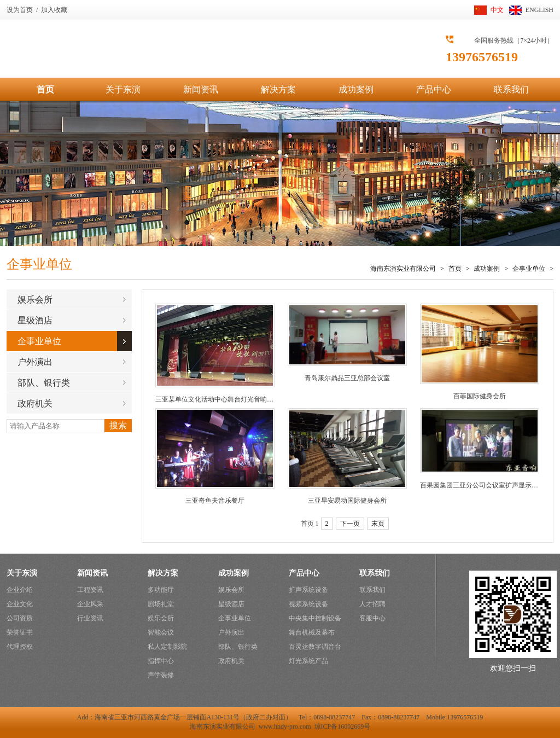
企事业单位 (529, 269)
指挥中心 (161, 661)
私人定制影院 (167, 647)
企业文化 (20, 604)
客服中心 (372, 618)
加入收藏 (54, 10)
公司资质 (20, 618)
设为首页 (20, 10)
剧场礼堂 (161, 604)
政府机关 (35, 403)
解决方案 (278, 89)
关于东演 (123, 89)
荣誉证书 (20, 632)
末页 (378, 524)
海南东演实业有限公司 (403, 269)
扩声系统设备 (308, 590)
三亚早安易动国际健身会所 (347, 501)
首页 (45, 89)
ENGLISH (539, 10)
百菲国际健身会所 (480, 396)
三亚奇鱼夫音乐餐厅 (215, 501)
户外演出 (35, 362)
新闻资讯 (201, 89)
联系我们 (511, 89)
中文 (497, 10)
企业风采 (90, 604)
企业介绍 (20, 590)
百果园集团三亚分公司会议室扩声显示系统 (482, 485)
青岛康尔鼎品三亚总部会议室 (347, 378)
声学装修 (161, 675)
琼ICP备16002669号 (343, 727)
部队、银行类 (44, 383)
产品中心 (434, 89)
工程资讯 (90, 590)
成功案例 (356, 89)
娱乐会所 (35, 300)
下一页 (350, 524)
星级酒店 (35, 320)
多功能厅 (161, 590)
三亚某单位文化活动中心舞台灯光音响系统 (218, 399)
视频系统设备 (308, 604)
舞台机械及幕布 (312, 632)
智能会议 (161, 632)
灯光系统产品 (308, 661)
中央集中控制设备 (315, 618)
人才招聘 (372, 604)
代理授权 (20, 647)
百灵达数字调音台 (315, 647)
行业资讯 (90, 618)
